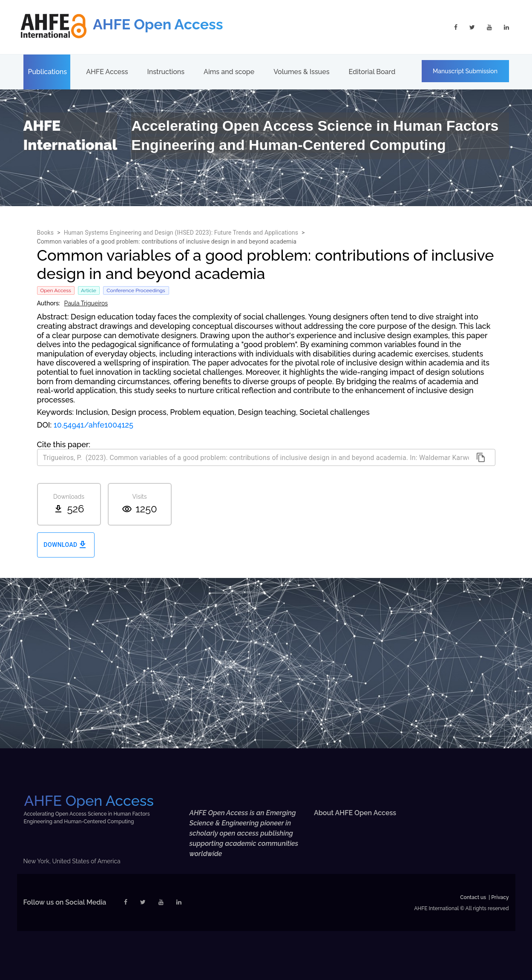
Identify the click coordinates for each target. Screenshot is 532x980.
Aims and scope (229, 72)
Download (66, 545)
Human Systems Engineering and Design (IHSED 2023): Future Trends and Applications (181, 233)
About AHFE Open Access (355, 813)
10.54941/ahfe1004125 (93, 425)
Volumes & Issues (301, 72)
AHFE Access (107, 72)
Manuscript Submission (465, 71)
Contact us (473, 897)
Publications (48, 72)
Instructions (166, 72)
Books (46, 233)
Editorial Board (372, 72)
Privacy (500, 897)
